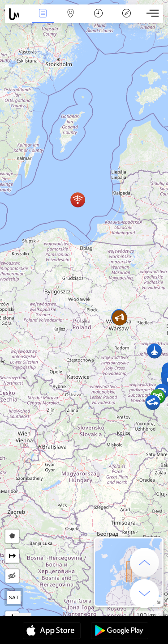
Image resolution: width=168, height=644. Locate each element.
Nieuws (43, 14)
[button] (78, 200)
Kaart (71, 14)
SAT (14, 597)
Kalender (98, 14)
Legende (126, 14)
